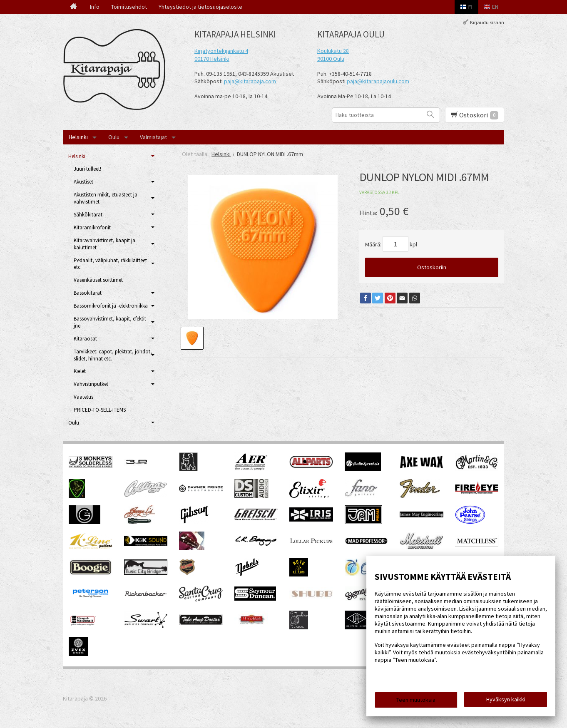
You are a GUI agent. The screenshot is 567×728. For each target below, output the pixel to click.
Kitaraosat (85, 339)
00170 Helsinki (212, 59)
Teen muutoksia (416, 700)
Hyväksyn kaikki (506, 699)
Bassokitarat (88, 293)
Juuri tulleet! (87, 169)
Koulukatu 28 (333, 51)
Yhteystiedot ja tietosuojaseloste (200, 7)
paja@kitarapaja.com (250, 81)
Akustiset (83, 182)
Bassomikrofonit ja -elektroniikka (111, 306)
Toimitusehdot (129, 7)
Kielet (80, 371)
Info (95, 7)
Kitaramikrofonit (92, 227)
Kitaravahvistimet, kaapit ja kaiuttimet (104, 244)
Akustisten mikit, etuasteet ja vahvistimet (106, 198)
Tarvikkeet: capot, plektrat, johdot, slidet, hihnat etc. (113, 355)
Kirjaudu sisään (487, 22)
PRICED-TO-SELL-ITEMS (100, 410)
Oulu (114, 137)
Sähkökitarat (88, 215)
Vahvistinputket (91, 384)
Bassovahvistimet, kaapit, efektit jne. (110, 322)
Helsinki (78, 137)
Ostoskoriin (432, 267)
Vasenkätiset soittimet (98, 280)
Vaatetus (83, 397)
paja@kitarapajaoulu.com (378, 81)
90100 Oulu (331, 59)
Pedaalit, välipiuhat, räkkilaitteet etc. (110, 264)
